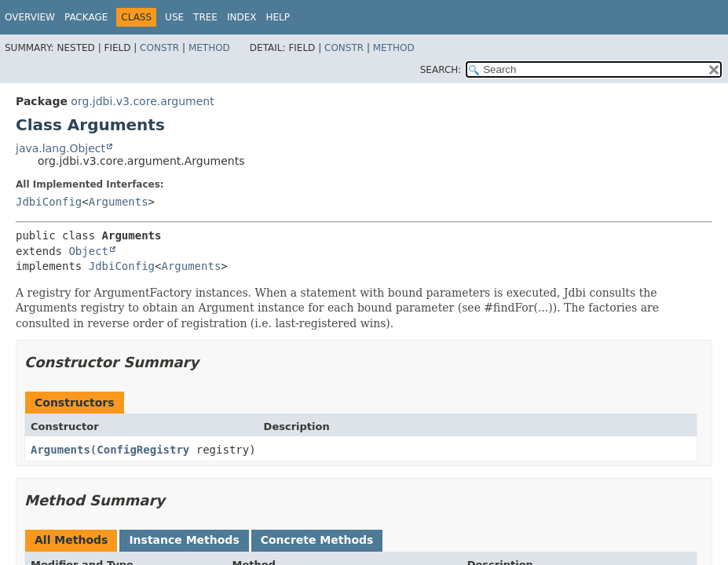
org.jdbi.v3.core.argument (142, 101)
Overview (30, 17)
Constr (159, 48)
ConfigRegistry (143, 450)
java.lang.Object (60, 148)
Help (278, 17)
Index (242, 17)
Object (88, 251)
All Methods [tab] (71, 540)
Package (86, 17)
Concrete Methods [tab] (317, 540)
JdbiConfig (49, 202)
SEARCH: (441, 70)
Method (209, 48)
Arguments (119, 202)
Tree (205, 17)
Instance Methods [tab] (184, 540)
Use (174, 17)
